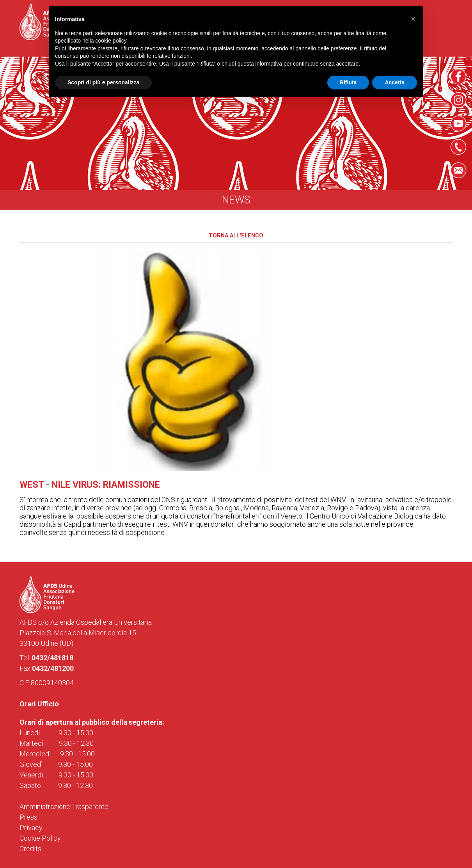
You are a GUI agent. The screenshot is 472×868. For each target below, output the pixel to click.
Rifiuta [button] (348, 82)
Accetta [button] (395, 82)
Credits (30, 849)
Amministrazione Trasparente (64, 807)
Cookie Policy (40, 838)
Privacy (31, 828)
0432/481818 (52, 658)
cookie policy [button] (111, 41)
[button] (413, 19)
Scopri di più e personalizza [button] (103, 82)
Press (28, 817)
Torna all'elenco (236, 236)
